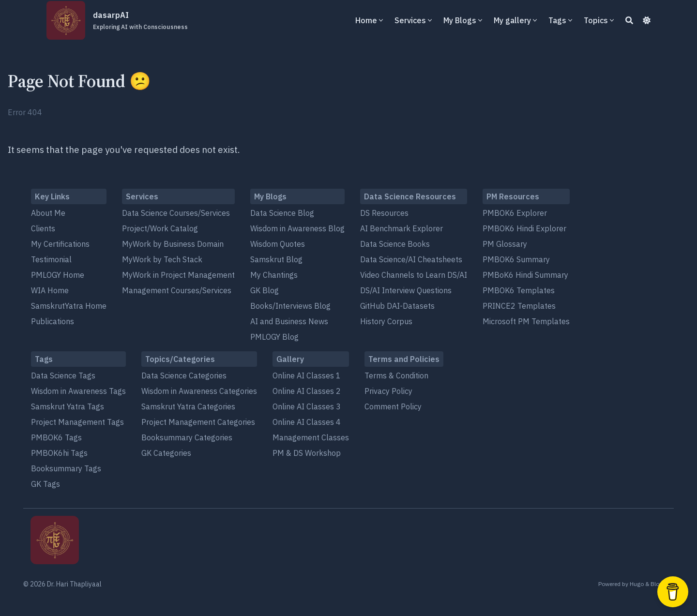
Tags (557, 20)
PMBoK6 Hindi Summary (525, 275)
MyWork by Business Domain (173, 244)
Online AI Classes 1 (307, 376)
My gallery (512, 20)
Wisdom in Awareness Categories (199, 391)
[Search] (629, 20)
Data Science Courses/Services (176, 213)
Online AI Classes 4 (307, 422)
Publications (53, 321)
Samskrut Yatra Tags (68, 406)
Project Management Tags (77, 422)
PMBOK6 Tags (56, 437)
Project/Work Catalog (160, 228)
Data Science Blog (282, 213)
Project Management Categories (198, 422)
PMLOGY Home (58, 275)
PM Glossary (505, 244)
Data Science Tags (63, 376)
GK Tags (45, 484)
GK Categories (166, 453)
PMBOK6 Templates (519, 290)
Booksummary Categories (187, 437)
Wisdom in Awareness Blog (297, 228)
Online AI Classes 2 (307, 391)
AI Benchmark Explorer (402, 228)
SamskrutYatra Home (69, 306)
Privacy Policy (388, 391)
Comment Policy (393, 406)
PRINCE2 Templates (519, 306)
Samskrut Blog (276, 259)
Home (366, 20)
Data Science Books (395, 244)
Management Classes (311, 437)
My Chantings (274, 275)
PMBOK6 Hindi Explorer (524, 228)
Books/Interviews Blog (290, 306)
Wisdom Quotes (278, 244)
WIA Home (50, 290)
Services (410, 20)
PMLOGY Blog (274, 337)
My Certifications (60, 244)
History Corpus (386, 321)
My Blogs (460, 20)
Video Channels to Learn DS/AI (414, 275)
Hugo (637, 584)
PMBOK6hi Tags (59, 453)
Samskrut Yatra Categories (188, 406)
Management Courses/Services (177, 290)
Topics (596, 20)
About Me (48, 213)
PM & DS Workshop (307, 453)
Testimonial (51, 259)
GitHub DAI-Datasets (397, 306)
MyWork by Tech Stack (162, 259)
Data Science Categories (184, 376)
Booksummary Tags (66, 468)
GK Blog (265, 290)
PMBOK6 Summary (516, 259)
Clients (43, 228)
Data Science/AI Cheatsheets (411, 259)
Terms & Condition (396, 376)
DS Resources (384, 213)
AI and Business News (289, 321)
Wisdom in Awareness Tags (78, 391)
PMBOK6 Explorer (515, 213)
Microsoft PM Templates (526, 321)
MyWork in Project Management (178, 275)
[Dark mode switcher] (647, 20)
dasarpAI (140, 21)
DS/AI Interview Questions (406, 290)
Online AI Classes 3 (307, 406)
